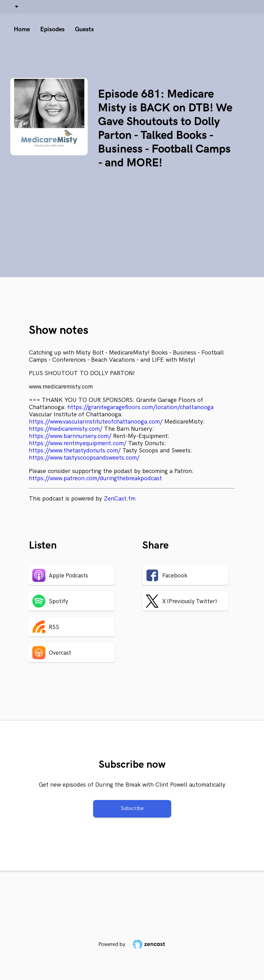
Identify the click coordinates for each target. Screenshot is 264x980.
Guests (84, 29)
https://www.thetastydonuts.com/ (75, 450)
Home (22, 29)
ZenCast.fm (120, 499)
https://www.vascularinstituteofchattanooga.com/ (96, 422)
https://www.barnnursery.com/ (70, 436)
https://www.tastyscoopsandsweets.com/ (84, 458)
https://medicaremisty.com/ (66, 429)
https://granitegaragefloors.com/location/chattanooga (140, 407)
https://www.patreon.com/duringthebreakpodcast (95, 478)
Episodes (52, 29)
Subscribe (132, 808)
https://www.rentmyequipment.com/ (78, 443)
